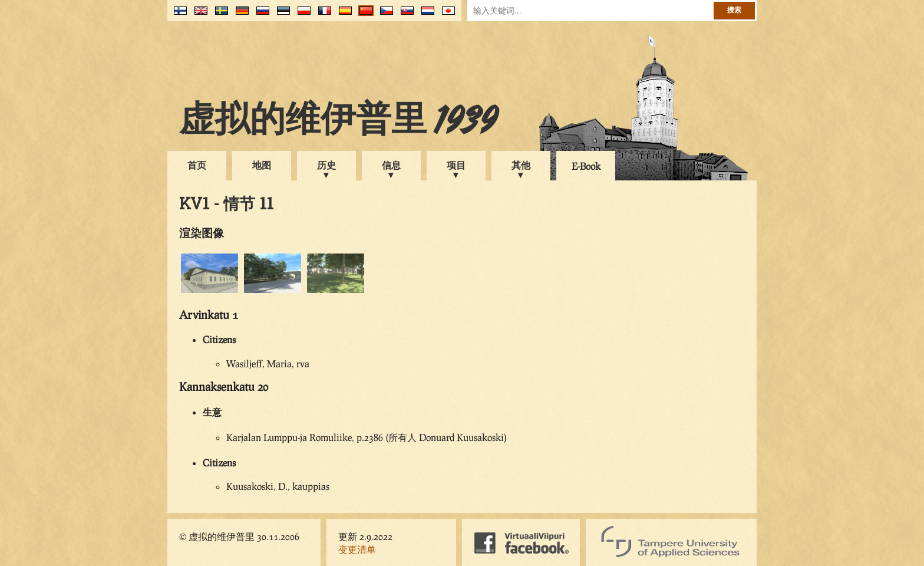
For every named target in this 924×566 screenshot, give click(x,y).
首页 (197, 165)
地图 (262, 165)
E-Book (586, 166)
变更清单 (357, 549)
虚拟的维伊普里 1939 (338, 122)
